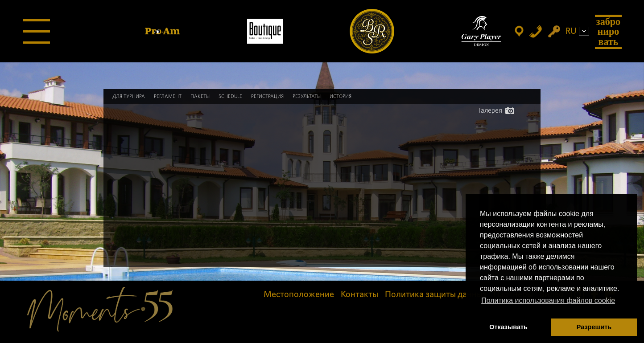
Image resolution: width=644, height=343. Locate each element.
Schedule (230, 96)
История (341, 96)
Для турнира (129, 96)
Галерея (496, 110)
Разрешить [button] (594, 327)
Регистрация (267, 96)
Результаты (307, 96)
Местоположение (299, 294)
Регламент (168, 96)
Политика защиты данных (436, 294)
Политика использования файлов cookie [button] (548, 300)
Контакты (359, 294)
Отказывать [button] (508, 327)
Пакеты (200, 96)
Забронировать (608, 31)
